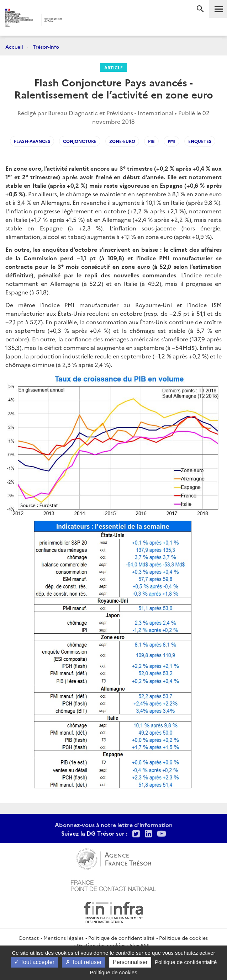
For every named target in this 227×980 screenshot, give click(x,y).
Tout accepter (34, 962)
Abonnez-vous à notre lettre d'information (114, 825)
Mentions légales (64, 938)
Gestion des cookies (101, 945)
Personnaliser (130, 962)
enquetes (200, 141)
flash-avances (32, 141)
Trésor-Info (46, 47)
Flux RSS (140, 945)
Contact (29, 938)
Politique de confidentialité (121, 938)
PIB (151, 141)
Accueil (14, 47)
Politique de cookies (183, 938)
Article (114, 67)
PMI (171, 141)
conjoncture (80, 141)
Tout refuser (84, 962)
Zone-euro (122, 141)
